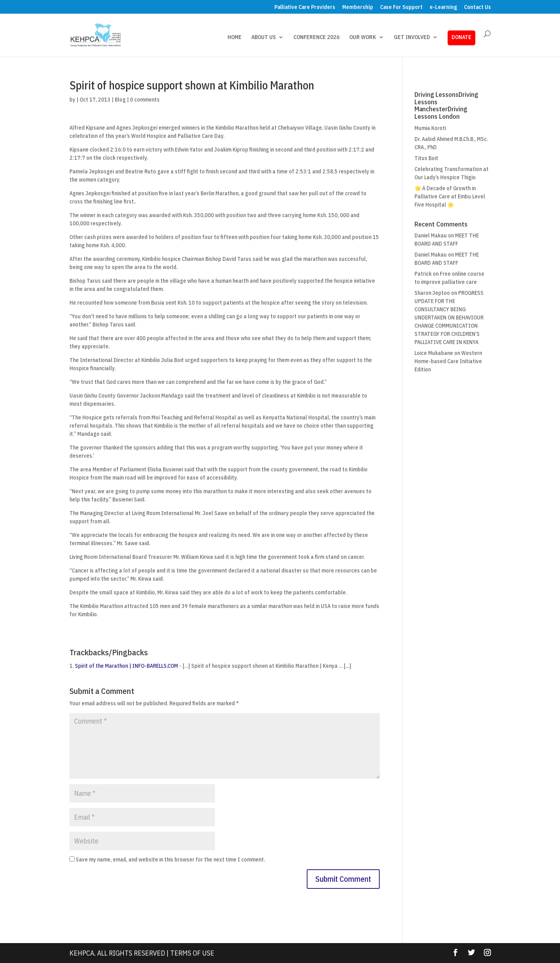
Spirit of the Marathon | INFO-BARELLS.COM (126, 666)
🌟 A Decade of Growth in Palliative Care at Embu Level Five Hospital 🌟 (450, 196)
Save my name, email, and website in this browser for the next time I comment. (170, 860)
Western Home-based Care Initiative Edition (448, 361)
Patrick (423, 274)
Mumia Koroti (430, 128)
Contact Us (477, 7)
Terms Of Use (192, 953)
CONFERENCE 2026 (316, 37)
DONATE (461, 37)
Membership (358, 7)
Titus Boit (426, 158)
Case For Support (401, 7)
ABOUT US (264, 37)
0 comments (145, 100)
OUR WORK (363, 37)
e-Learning (443, 7)
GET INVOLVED (412, 37)
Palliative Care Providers (305, 7)
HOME (235, 37)
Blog (120, 100)
